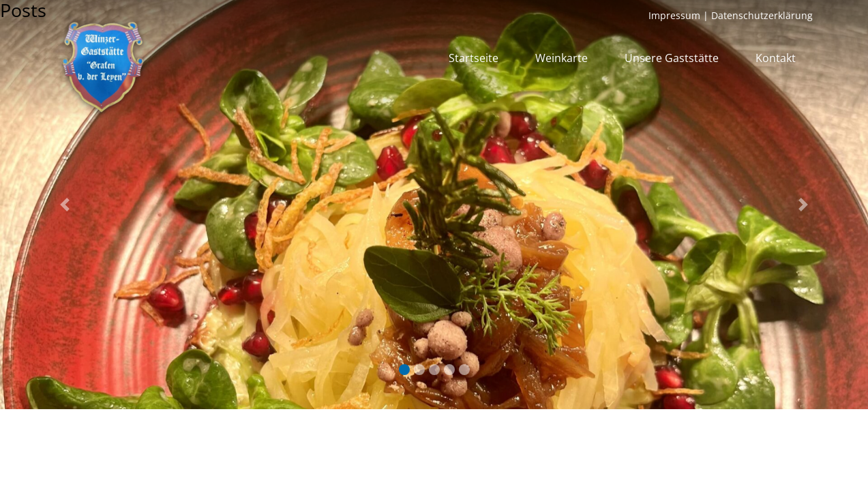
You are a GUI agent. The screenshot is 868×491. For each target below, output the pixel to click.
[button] (65, 205)
